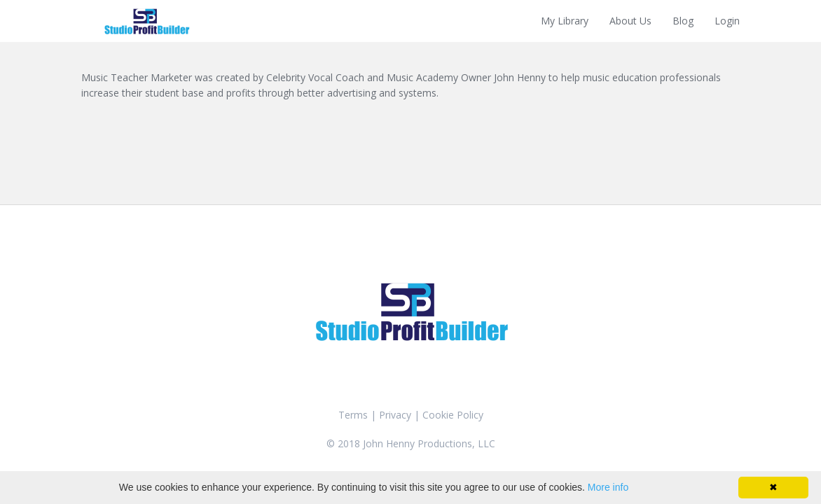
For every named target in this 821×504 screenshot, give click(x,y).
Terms (353, 415)
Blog (683, 21)
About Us (630, 21)
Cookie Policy (453, 415)
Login (727, 21)
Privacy (395, 415)
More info (608, 487)
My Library (565, 21)
